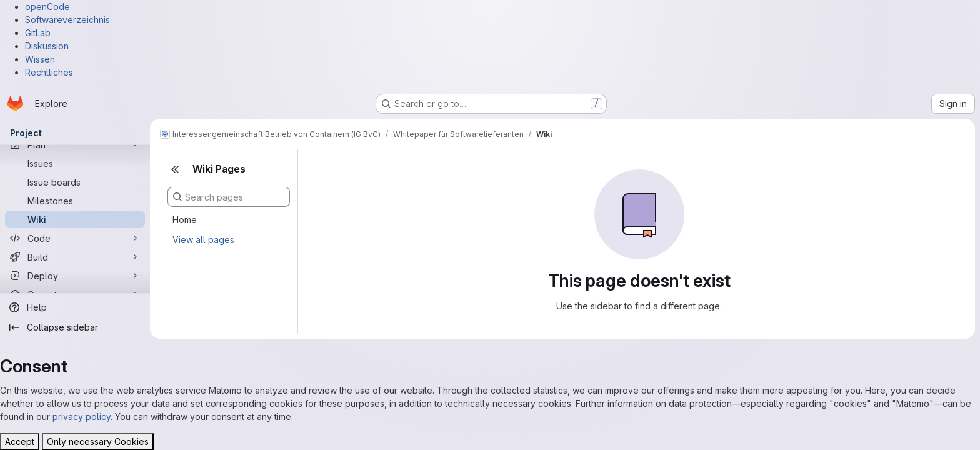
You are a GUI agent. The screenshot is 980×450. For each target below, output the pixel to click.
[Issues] (75, 163)
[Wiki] (75, 219)
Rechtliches (49, 72)
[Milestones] (75, 201)
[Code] (75, 238)
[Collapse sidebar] (75, 327)
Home (185, 220)
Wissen (40, 59)
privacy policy (82, 417)
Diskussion (47, 46)
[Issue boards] (75, 182)
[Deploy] (75, 276)
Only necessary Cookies (98, 442)
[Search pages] (229, 197)
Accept (20, 442)
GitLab (38, 33)
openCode (47, 7)
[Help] (75, 307)
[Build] (75, 257)
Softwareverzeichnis (67, 20)
